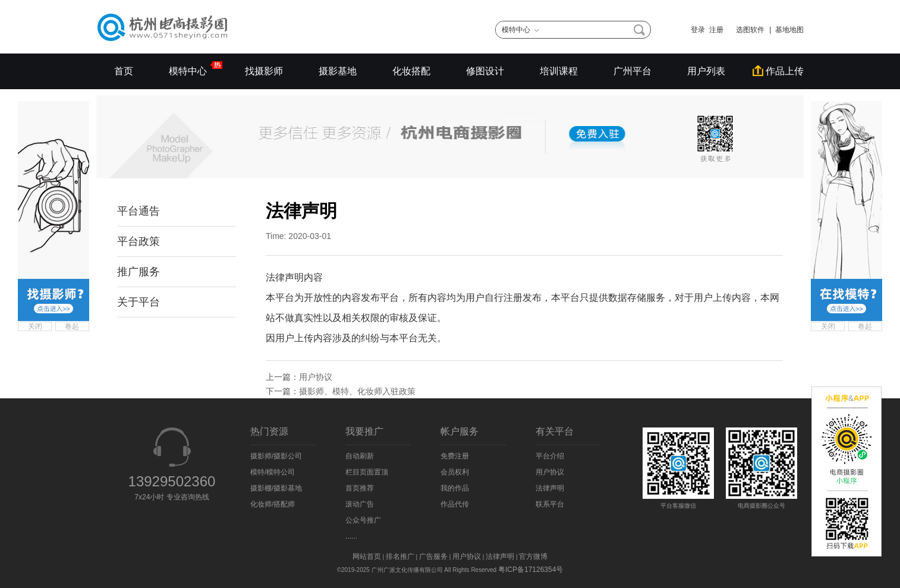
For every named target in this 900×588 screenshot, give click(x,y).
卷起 (72, 326)
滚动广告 (360, 504)
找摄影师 (264, 71)
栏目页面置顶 (367, 472)
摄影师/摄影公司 (276, 456)
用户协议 (316, 377)
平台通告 (139, 211)
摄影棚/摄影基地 (276, 488)
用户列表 (706, 71)
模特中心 (189, 68)
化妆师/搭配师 (273, 504)
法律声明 (550, 488)
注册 (716, 30)
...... (351, 536)
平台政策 (139, 241)
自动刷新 (360, 456)
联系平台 (550, 504)
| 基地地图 (786, 30)
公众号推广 (363, 520)
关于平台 (139, 302)
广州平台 (632, 71)
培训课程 (559, 71)
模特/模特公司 (273, 472)
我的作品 (455, 488)
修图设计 (485, 71)
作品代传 (455, 504)
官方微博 (533, 556)
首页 (124, 71)
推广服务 (139, 272)
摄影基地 (338, 71)
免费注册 (455, 456)
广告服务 (433, 556)
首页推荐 (360, 488)
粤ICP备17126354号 (531, 570)
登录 (698, 30)
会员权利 (455, 472)
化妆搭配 (411, 71)
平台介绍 (550, 456)
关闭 (35, 326)
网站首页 (367, 556)
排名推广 (400, 556)
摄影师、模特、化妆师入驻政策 (357, 391)
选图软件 (746, 30)
